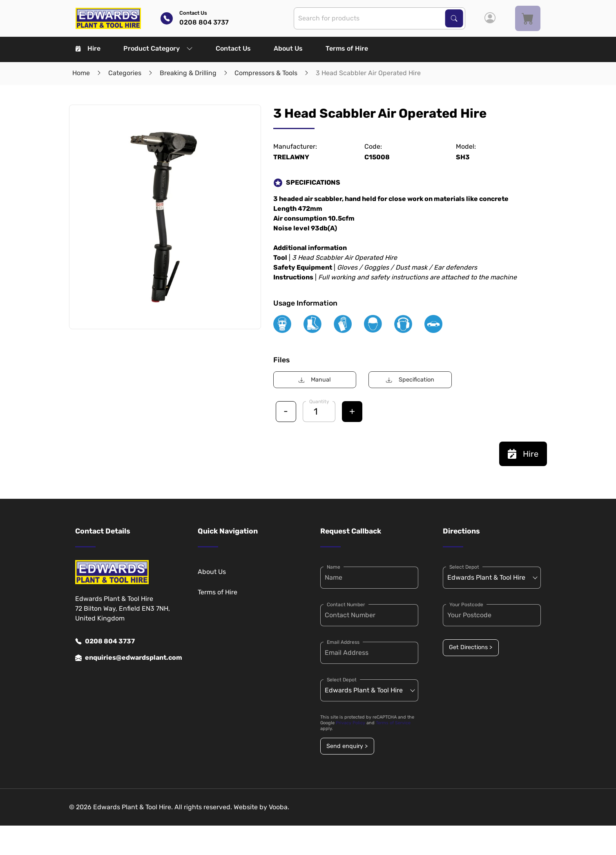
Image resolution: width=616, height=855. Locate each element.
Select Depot (342, 680)
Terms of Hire (347, 48)
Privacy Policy (350, 723)
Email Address (343, 642)
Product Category (158, 48)
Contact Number (346, 605)
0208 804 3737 (105, 641)
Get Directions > (471, 647)
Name (334, 567)
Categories (125, 73)
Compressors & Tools (266, 73)
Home (81, 73)
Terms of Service (393, 723)
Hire (88, 48)
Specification (410, 380)
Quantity (319, 402)
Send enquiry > (347, 746)
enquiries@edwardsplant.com (124, 658)
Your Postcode (466, 605)
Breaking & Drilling (188, 73)
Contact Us (233, 48)
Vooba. (279, 807)
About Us (288, 48)
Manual (315, 380)
